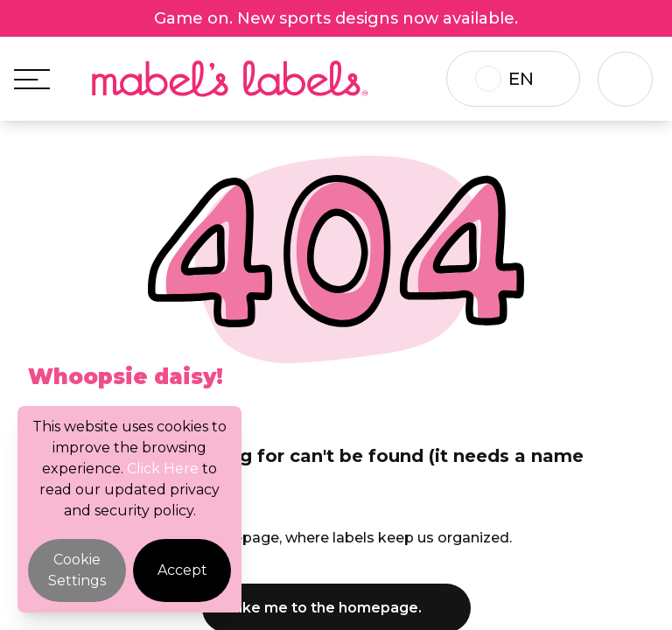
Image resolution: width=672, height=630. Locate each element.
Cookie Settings (77, 570)
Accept (182, 570)
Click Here (163, 469)
